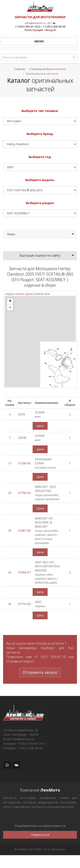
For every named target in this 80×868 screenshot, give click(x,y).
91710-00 (24, 604)
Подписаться (40, 835)
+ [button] (10, 301)
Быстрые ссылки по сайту (40, 255)
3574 (21, 414)
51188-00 (24, 463)
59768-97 (24, 572)
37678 (22, 438)
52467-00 (24, 531)
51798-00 (24, 493)
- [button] (10, 307)
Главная (20, 69)
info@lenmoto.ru (35, 23)
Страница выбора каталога (47, 69)
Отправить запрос (40, 672)
